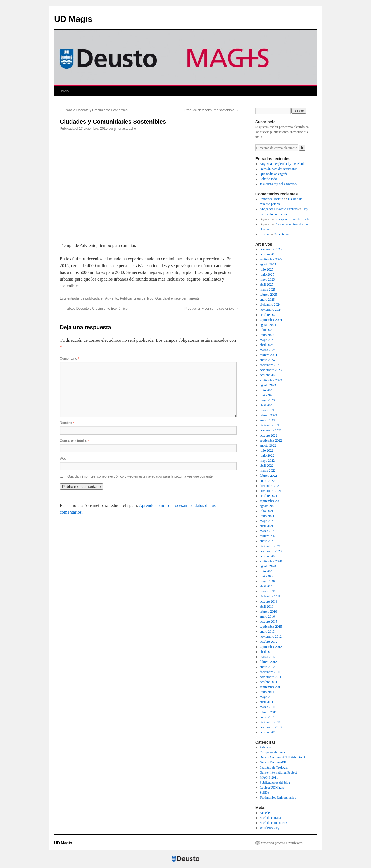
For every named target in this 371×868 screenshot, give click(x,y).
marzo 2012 (268, 657)
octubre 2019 (269, 601)
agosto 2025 (268, 264)
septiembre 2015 (271, 627)
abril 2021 (267, 526)
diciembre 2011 (270, 672)
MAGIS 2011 (269, 777)
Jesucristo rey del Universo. (278, 184)
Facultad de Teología (274, 767)
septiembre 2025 (271, 259)
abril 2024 (267, 345)
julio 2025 (267, 269)
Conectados (282, 234)
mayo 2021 (267, 521)
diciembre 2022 (270, 425)
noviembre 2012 (271, 637)
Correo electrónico (75, 441)
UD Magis (73, 19)
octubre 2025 (269, 254)
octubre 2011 (269, 682)
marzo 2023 (268, 410)
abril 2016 (267, 606)
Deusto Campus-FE (273, 762)
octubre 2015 (269, 622)
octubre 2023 (269, 375)
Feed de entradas (271, 818)
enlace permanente (185, 298)
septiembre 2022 (271, 440)
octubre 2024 (269, 315)
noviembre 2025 (271, 249)
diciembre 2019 (270, 596)
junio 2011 (267, 692)
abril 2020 (267, 586)
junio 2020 (267, 576)
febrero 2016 (268, 611)
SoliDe (264, 793)
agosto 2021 (268, 506)
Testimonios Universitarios (278, 798)
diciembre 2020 (270, 546)
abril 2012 (267, 652)
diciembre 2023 (270, 365)
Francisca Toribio (272, 199)
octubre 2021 (269, 496)
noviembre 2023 (271, 370)
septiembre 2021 (271, 501)
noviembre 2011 (271, 677)
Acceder (265, 813)
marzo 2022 (268, 471)
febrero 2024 (268, 355)
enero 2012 (267, 667)
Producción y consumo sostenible (211, 110)
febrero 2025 (268, 295)
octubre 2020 (269, 556)
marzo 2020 (268, 591)
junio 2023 (267, 395)
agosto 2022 (268, 445)
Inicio (65, 91)
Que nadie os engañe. (274, 174)
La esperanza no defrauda (292, 219)
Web (63, 459)
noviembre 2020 (271, 551)
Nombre (67, 423)
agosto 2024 (268, 325)
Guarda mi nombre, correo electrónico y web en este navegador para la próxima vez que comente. (141, 476)
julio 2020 (267, 571)
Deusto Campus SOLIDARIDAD (282, 757)
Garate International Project (278, 772)
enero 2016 (267, 616)
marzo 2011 (268, 707)
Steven (264, 234)
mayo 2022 (267, 461)
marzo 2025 (268, 290)
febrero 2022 (268, 476)
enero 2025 (267, 300)
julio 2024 (267, 330)
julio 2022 (267, 450)
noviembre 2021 (271, 491)
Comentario (70, 359)
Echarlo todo (268, 179)
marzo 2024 (268, 350)
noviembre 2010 (271, 727)
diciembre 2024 (270, 305)
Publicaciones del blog (137, 298)
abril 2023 (267, 405)
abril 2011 (267, 702)
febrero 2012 (268, 662)
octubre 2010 (269, 732)
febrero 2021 (268, 536)
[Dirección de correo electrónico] (277, 148)
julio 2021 (267, 511)
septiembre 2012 (271, 647)
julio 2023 (267, 390)
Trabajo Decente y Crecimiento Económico (94, 110)
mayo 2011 (267, 697)
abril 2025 (267, 284)
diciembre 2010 (270, 722)
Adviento (112, 298)
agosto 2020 (268, 566)
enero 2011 (267, 717)
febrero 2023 (268, 415)
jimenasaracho (125, 129)
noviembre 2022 (271, 430)
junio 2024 (267, 335)
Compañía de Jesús (273, 752)
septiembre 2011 (271, 687)
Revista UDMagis (272, 788)
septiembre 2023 (271, 380)
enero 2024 (267, 360)
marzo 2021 (268, 531)
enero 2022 (267, 481)
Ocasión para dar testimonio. (279, 169)
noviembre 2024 (271, 310)
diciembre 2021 (270, 486)
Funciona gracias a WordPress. (282, 843)
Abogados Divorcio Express (279, 209)
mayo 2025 (267, 279)
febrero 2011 (268, 712)
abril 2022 (267, 466)
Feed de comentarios (274, 823)
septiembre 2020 (271, 561)
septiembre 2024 (271, 320)
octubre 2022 (269, 435)
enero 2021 (267, 541)
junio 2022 (267, 456)
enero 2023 (267, 420)
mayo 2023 (267, 400)
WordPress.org (270, 828)
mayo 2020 (267, 581)
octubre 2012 (269, 642)
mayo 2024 (267, 340)
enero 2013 (267, 632)
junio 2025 (267, 274)
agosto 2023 (268, 385)
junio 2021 (267, 516)
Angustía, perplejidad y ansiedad (282, 164)
